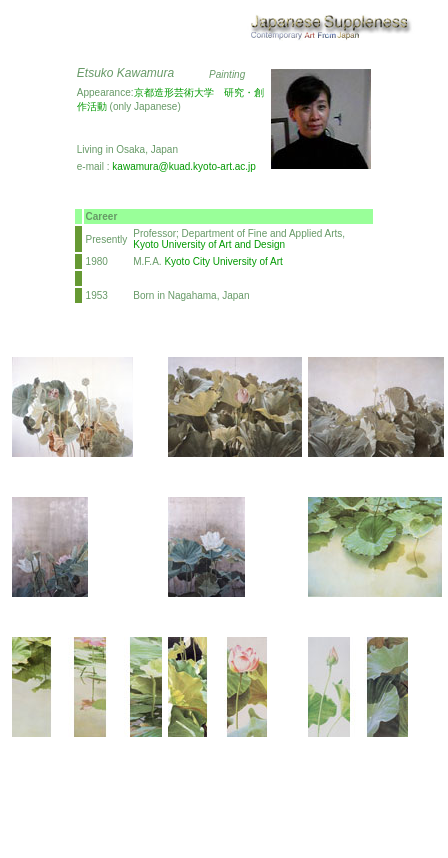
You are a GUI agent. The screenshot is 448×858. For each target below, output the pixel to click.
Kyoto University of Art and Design (209, 244)
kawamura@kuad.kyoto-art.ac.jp (184, 166)
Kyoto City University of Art (223, 261)
